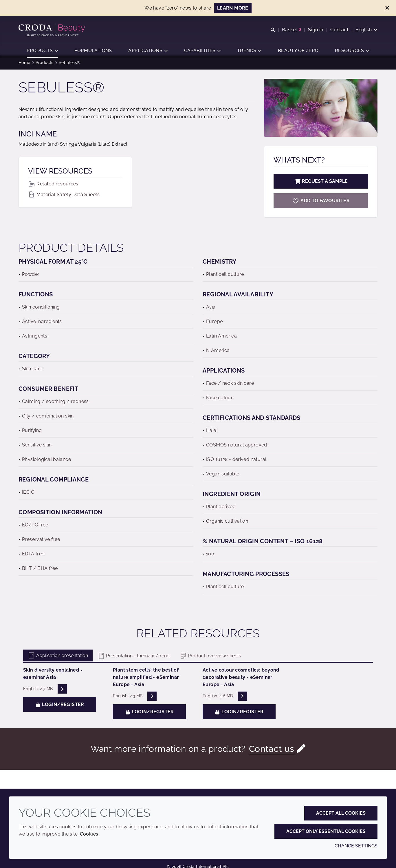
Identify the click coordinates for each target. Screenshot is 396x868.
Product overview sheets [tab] (210, 659)
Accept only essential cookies (326, 831)
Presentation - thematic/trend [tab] (134, 659)
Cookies (89, 834)
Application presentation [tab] (58, 658)
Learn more (233, 8)
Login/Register (60, 707)
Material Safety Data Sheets (64, 197)
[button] (42, 51)
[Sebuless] (321, 204)
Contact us (272, 752)
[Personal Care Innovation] (53, 28)
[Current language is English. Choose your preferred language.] (366, 30)
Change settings (356, 846)
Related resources (53, 187)
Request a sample (321, 184)
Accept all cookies (341, 813)
